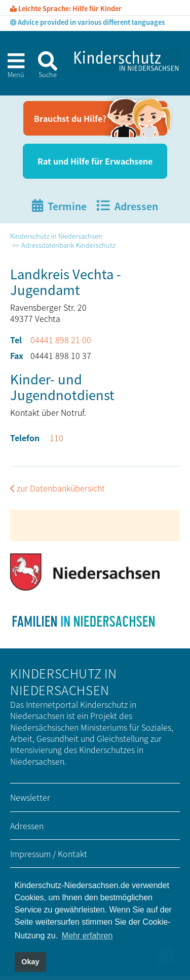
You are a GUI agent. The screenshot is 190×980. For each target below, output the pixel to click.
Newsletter (30, 797)
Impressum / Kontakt (49, 854)
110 (56, 438)
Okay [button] (30, 962)
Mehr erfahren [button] (87, 936)
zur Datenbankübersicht (61, 488)
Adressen (27, 826)
